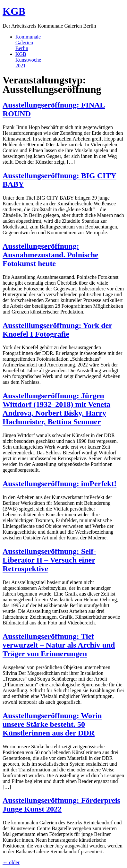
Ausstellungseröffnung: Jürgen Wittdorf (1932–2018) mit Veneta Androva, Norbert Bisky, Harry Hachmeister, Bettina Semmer (56, 409)
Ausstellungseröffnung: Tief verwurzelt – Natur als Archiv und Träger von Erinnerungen (59, 645)
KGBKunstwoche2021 (28, 60)
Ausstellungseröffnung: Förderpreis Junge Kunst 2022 (61, 805)
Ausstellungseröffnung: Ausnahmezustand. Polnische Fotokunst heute (51, 255)
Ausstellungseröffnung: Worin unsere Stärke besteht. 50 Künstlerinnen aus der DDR (52, 724)
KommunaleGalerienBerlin (28, 43)
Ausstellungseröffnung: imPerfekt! (59, 484)
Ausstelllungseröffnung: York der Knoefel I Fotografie (57, 330)
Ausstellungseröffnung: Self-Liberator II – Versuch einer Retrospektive (49, 560)
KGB (14, 11)
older (11, 862)
